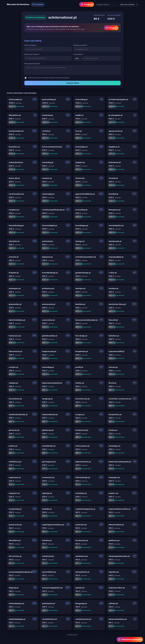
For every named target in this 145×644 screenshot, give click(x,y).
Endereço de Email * (80, 45)
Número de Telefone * (32, 54)
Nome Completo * (31, 45)
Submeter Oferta (72, 83)
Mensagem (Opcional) (32, 64)
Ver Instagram (111, 28)
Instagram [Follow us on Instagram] (87, 4)
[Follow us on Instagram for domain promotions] (130, 639)
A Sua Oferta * (78, 54)
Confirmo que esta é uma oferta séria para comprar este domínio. (49, 78)
